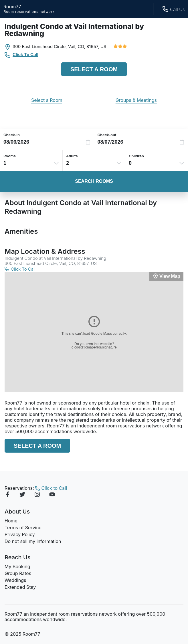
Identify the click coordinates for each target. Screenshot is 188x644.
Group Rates (18, 573)
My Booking (17, 566)
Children (136, 156)
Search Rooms (94, 181)
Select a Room (94, 69)
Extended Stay (20, 587)
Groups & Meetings (136, 100)
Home (11, 521)
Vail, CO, (77, 46)
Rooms (10, 156)
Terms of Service (23, 528)
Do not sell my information (33, 541)
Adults (72, 156)
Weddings (15, 580)
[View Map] (166, 277)
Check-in (12, 135)
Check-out (107, 135)
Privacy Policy (20, 534)
